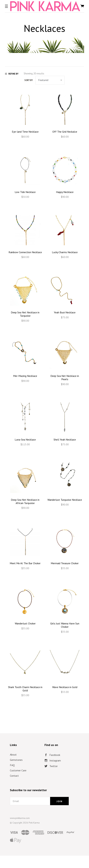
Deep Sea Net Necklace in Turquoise (25, 314)
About (13, 755)
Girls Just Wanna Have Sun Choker (65, 625)
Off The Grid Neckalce (65, 132)
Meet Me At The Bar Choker (25, 563)
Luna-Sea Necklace (25, 440)
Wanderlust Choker (25, 623)
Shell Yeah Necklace (65, 440)
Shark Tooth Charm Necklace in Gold (25, 689)
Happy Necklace (65, 192)
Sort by (29, 80)
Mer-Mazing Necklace (25, 376)
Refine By (12, 74)
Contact (14, 776)
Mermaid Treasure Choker (65, 563)
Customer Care (18, 770)
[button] (6, 6)
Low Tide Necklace (25, 192)
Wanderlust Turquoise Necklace (65, 500)
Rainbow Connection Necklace (25, 252)
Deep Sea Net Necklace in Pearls (65, 378)
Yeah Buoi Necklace (65, 312)
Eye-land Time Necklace (25, 132)
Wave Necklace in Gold (65, 687)
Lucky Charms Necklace (65, 252)
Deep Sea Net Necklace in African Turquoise (25, 501)
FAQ (12, 765)
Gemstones (16, 760)
